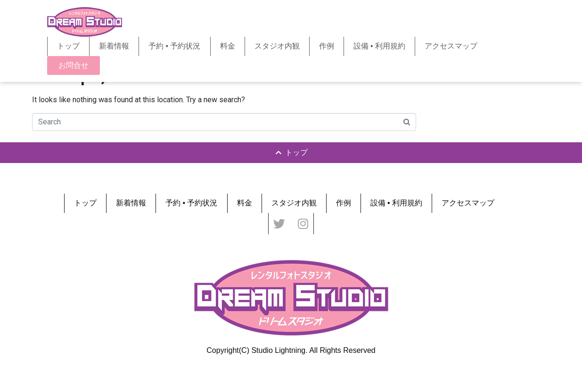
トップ (68, 46)
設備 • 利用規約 (380, 46)
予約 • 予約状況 (175, 46)
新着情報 (114, 46)
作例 (327, 46)
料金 (228, 46)
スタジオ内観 (277, 46)
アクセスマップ (451, 46)
